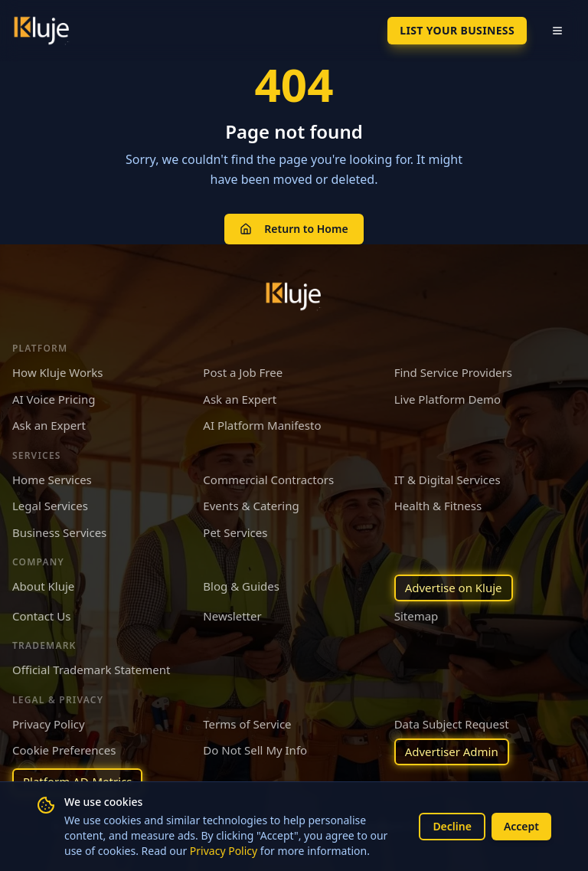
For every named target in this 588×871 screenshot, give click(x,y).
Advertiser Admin (452, 751)
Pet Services (235, 532)
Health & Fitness (438, 506)
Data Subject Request (452, 724)
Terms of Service (247, 724)
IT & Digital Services (448, 480)
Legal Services (50, 506)
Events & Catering (251, 506)
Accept (521, 826)
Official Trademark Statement (91, 670)
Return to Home (294, 229)
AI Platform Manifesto (262, 425)
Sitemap (416, 616)
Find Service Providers (453, 372)
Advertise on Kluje (454, 588)
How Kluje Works (57, 372)
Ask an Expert (240, 399)
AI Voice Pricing (54, 399)
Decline (452, 826)
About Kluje (43, 586)
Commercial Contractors (268, 480)
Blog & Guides (241, 586)
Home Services (52, 480)
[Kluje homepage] (294, 296)
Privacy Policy (224, 851)
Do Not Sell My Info (255, 750)
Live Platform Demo (448, 399)
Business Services (59, 532)
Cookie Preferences (64, 750)
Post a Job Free (243, 372)
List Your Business (457, 30)
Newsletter (232, 616)
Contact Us (41, 616)
